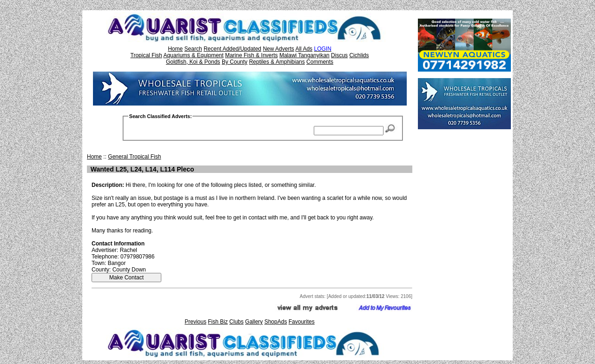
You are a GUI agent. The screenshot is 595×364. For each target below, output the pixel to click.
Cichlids (359, 55)
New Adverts (278, 49)
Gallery (254, 322)
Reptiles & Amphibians (277, 62)
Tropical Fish (146, 55)
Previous (195, 322)
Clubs (236, 322)
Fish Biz (218, 322)
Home (175, 49)
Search (193, 49)
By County (235, 62)
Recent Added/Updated (232, 49)
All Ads (304, 49)
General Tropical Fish (134, 157)
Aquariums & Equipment (193, 55)
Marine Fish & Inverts (251, 55)
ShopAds (276, 322)
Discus (339, 55)
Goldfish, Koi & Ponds (193, 62)
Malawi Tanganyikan (304, 55)
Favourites (302, 322)
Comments (320, 62)
